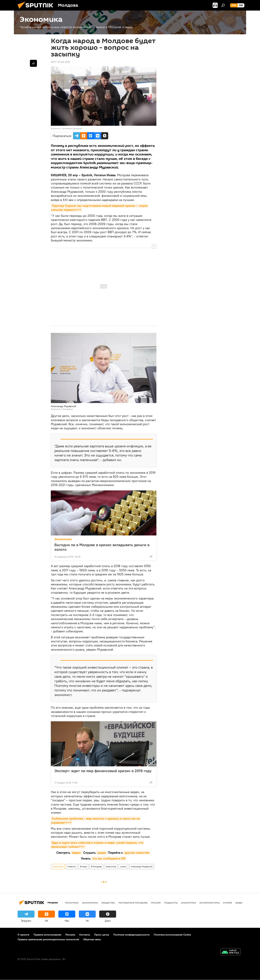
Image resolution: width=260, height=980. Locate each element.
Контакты (85, 935)
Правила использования (47, 935)
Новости (72, 866)
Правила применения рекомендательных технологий (48, 939)
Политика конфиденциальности (131, 935)
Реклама (70, 935)
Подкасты (171, 903)
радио (101, 853)
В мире (83, 866)
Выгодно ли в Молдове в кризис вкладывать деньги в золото (102, 547)
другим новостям (137, 853)
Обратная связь (92, 939)
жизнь (123, 866)
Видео (240, 903)
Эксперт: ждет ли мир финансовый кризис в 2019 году (103, 773)
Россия (156, 903)
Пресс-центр (102, 935)
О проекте (23, 935)
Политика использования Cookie (172, 935)
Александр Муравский (142, 866)
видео (77, 853)
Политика (72, 903)
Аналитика (111, 866)
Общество (108, 903)
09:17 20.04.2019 (60, 62)
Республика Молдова (133, 903)
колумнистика (210, 903)
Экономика (63, 539)
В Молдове (96, 866)
